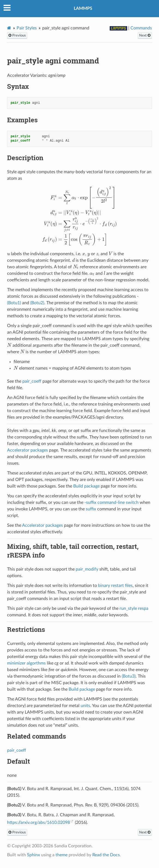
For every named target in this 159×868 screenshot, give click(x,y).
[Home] (9, 28)
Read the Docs (106, 855)
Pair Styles (27, 28)
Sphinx (33, 855)
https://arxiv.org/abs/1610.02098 (39, 823)
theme (62, 855)
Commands (141, 28)
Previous (17, 35)
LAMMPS (83, 8)
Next (145, 35)
